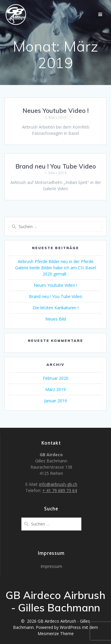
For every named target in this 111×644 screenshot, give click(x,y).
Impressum (51, 566)
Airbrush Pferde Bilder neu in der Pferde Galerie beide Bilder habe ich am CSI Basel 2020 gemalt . (55, 268)
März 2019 (55, 389)
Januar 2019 (55, 401)
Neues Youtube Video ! (55, 110)
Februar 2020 (56, 378)
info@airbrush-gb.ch (58, 484)
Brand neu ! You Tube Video (56, 166)
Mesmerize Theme (56, 633)
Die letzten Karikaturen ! (55, 308)
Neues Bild (56, 319)
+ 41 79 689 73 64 (60, 490)
